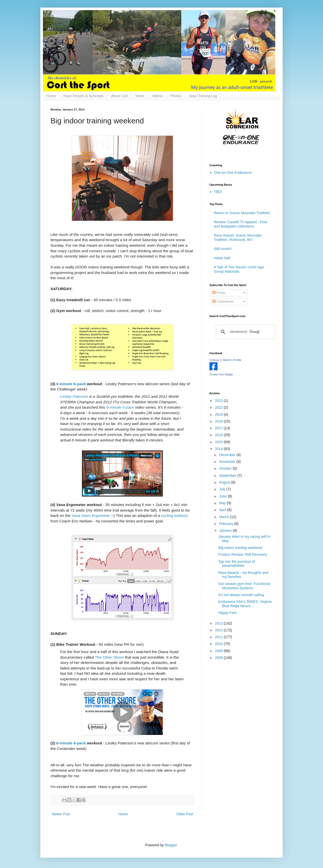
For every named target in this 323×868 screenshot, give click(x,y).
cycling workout (174, 515)
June (223, 496)
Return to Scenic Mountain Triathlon (242, 213)
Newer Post (61, 814)
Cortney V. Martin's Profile (225, 360)
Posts (219, 293)
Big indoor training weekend (240, 548)
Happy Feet (227, 613)
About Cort (119, 96)
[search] (245, 332)
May (223, 503)
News (140, 96)
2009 (219, 651)
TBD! (218, 192)
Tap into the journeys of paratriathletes (237, 564)
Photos (176, 96)
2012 (219, 630)
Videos (157, 96)
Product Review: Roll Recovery (243, 554)
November (228, 462)
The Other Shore (109, 657)
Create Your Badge (221, 374)
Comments (223, 301)
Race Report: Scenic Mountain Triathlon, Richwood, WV (238, 237)
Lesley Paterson (74, 396)
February (227, 524)
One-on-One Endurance (233, 173)
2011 (219, 637)
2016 (219, 435)
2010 (219, 644)
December (228, 455)
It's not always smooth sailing (241, 595)
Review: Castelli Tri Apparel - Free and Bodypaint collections (241, 224)
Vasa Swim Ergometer (91, 515)
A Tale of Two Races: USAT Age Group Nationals (239, 269)
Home (51, 96)
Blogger (171, 845)
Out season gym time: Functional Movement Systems (244, 586)
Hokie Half (222, 258)
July (223, 489)
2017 (219, 428)
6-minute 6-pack (71, 384)
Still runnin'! (223, 249)
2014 (219, 449)
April (223, 510)
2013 (219, 623)
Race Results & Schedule (83, 96)
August (225, 482)
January (226, 530)
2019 (219, 414)
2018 (219, 421)
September (228, 475)
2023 (219, 401)
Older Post (185, 814)
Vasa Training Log (203, 96)
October (226, 468)
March (224, 517)
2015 (219, 442)
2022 (219, 407)
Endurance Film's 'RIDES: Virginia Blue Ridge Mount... (245, 604)
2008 (219, 658)
